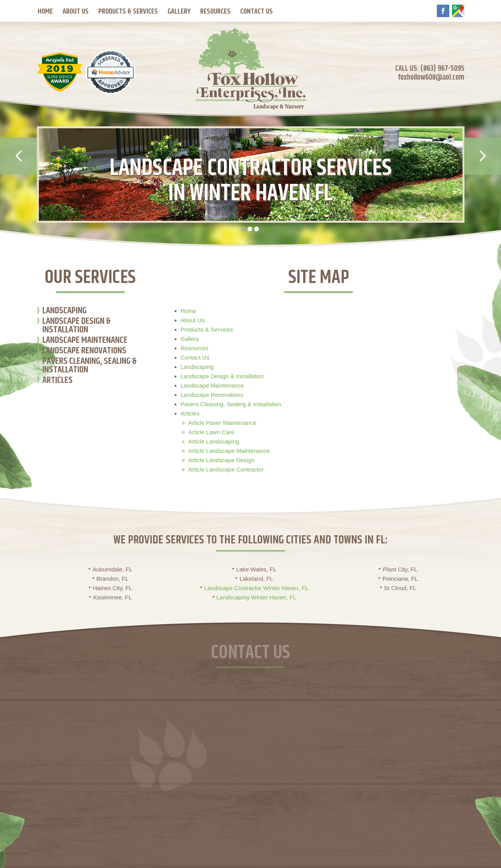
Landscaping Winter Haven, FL (257, 597)
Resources (215, 11)
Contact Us (257, 11)
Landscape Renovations (84, 352)
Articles (58, 381)
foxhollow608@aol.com (431, 78)
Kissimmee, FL (113, 597)
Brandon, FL (113, 579)
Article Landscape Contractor (226, 469)
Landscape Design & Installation (77, 326)
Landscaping (65, 312)
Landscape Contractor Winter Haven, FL (256, 588)
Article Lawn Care (211, 432)
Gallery (179, 11)
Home (45, 11)
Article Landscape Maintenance (229, 451)
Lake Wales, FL (257, 569)
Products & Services (128, 11)
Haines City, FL (113, 588)
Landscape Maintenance (85, 341)
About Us (76, 11)
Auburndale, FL (113, 569)
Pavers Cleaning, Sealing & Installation (90, 366)
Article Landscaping (214, 441)
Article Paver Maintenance (223, 423)
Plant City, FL (400, 569)
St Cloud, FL (400, 588)
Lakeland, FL (256, 579)
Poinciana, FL (400, 579)
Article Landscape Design (222, 460)
